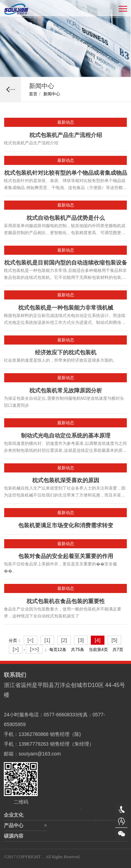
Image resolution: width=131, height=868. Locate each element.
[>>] (34, 649)
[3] (81, 640)
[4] (98, 640)
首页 (35, 94)
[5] (114, 640)
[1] (47, 640)
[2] (64, 640)
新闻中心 (52, 94)
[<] (31, 640)
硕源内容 (14, 836)
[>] (16, 649)
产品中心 (14, 826)
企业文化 (14, 815)
